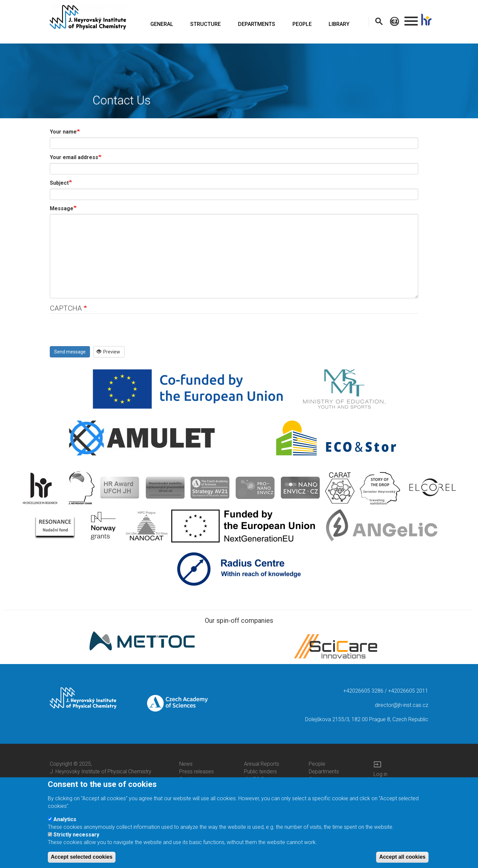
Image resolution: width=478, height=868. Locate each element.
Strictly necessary (76, 835)
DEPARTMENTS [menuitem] (257, 24)
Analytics (65, 819)
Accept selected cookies (82, 857)
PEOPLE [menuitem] (302, 24)
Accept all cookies (402, 857)
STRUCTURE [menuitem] (205, 24)
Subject (59, 183)
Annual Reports (262, 764)
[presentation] (100, 333)
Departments (324, 772)
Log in (380, 774)
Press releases (197, 772)
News (186, 764)
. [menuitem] (411, 18)
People (317, 764)
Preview (109, 352)
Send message (70, 352)
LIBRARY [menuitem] (339, 24)
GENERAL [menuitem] (162, 24)
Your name (63, 132)
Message (62, 208)
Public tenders (260, 772)
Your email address (74, 157)
